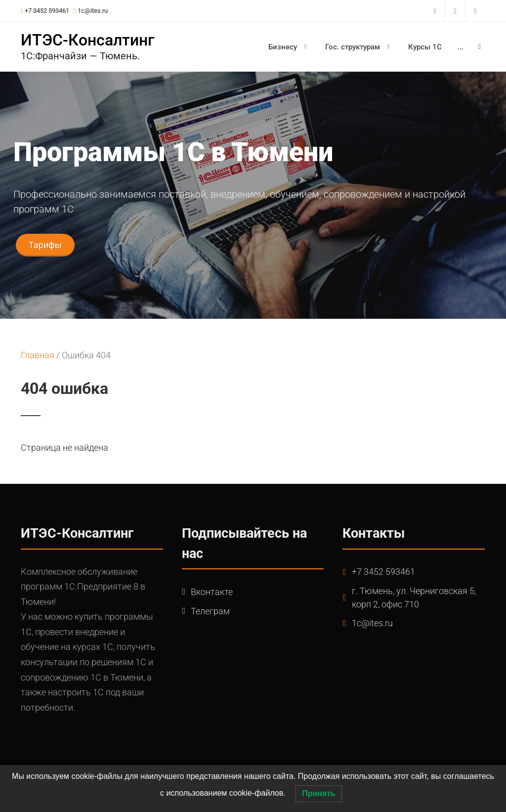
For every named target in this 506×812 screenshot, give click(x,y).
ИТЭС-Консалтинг (87, 40)
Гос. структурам (359, 46)
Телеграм (210, 611)
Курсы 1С (425, 47)
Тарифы (45, 245)
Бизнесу (289, 46)
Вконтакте (212, 592)
